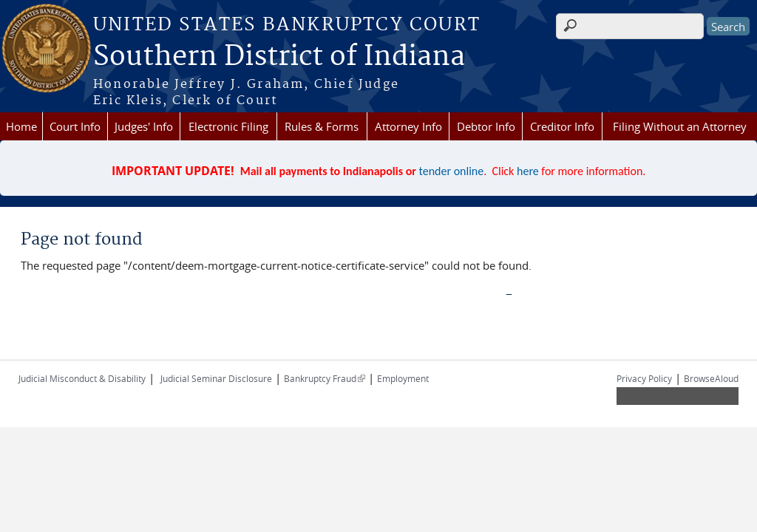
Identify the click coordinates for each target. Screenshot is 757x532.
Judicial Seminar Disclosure (216, 378)
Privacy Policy (644, 378)
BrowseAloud (711, 378)
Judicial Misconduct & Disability (82, 378)
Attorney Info (408, 126)
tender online (452, 171)
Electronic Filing (228, 126)
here (528, 171)
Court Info (75, 126)
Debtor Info (486, 126)
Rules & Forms (322, 126)
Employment (403, 378)
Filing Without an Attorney (680, 126)
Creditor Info (562, 126)
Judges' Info (144, 126)
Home (21, 126)
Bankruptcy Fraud (325, 378)
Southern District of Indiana (279, 57)
